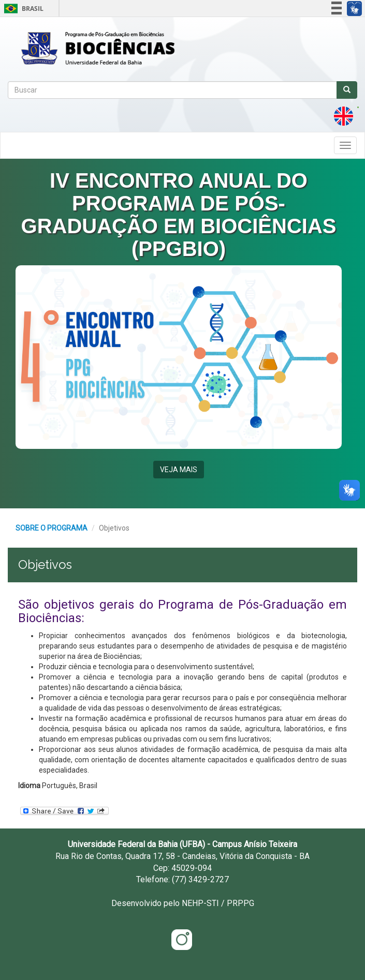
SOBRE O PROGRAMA (52, 528)
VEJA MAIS (179, 470)
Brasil (22, 9)
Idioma (29, 786)
